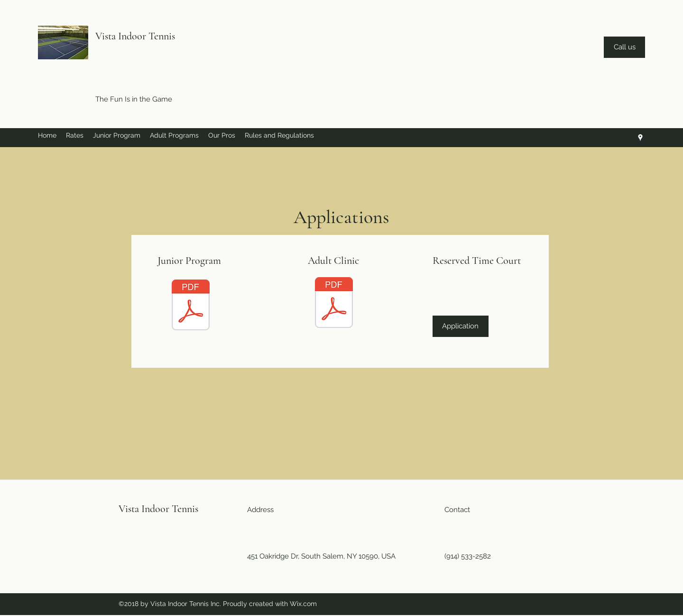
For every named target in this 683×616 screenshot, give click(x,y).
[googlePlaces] (640, 138)
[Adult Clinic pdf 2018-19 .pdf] (334, 304)
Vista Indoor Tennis (135, 36)
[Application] (461, 326)
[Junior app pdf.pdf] (191, 306)
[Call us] (624, 47)
